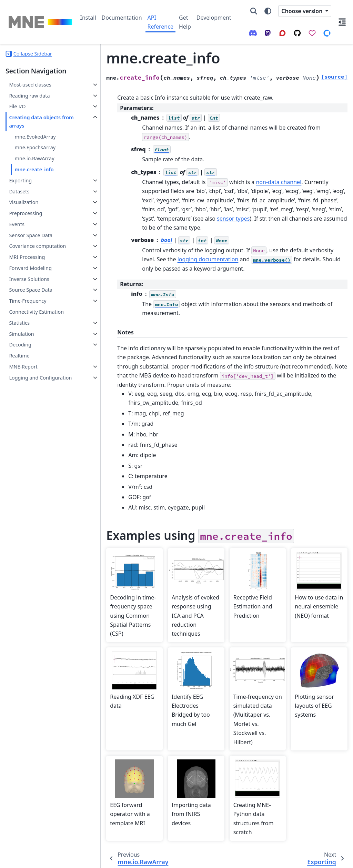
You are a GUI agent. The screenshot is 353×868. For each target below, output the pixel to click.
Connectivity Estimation (36, 312)
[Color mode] (268, 11)
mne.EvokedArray (35, 137)
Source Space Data (31, 290)
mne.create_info (34, 169)
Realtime (19, 356)
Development (214, 18)
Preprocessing (26, 213)
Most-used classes (30, 85)
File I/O (17, 106)
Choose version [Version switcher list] (302, 11)
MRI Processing (27, 257)
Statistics (19, 323)
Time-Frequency (28, 301)
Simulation (21, 334)
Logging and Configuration (40, 378)
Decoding (20, 345)
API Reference (160, 22)
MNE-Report (23, 367)
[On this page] (342, 22)
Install (88, 18)
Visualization (24, 202)
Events (17, 224)
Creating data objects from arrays (35, 122)
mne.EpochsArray (35, 147)
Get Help (185, 22)
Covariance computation (37, 246)
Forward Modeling (30, 268)
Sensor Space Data (31, 235)
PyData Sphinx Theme (301, 858)
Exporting (20, 180)
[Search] (254, 11)
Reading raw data (29, 96)
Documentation (122, 18)
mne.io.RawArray (34, 158)
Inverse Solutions (29, 279)
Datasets (19, 191)
